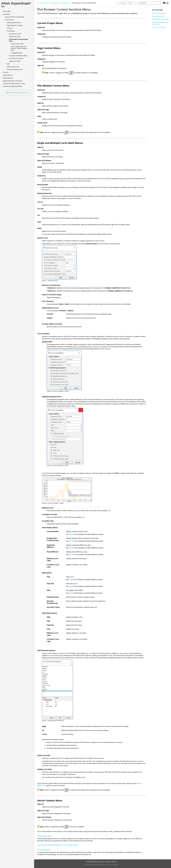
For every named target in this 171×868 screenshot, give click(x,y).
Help (13, 86)
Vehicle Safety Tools (13, 67)
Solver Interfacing (13, 81)
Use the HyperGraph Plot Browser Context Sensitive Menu (58, 845)
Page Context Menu (158, 16)
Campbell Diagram (17, 53)
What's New (7, 11)
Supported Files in (15, 17)
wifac (71, 580)
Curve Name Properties (16, 58)
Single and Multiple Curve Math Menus (160, 23)
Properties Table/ (18, 56)
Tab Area (10, 28)
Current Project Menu (159, 13)
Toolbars (15, 25)
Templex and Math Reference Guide (14, 83)
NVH (8, 64)
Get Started (7, 14)
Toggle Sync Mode (15, 61)
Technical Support (113, 865)
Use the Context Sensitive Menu (19, 48)
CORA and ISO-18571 (17, 44)
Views (15, 34)
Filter (15, 36)
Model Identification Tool (15, 69)
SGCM (71, 534)
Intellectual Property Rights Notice (95, 865)
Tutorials (6, 72)
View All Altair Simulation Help (18, 92)
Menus (14, 23)
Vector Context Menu (159, 27)
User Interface (9, 20)
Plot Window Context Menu (161, 19)
